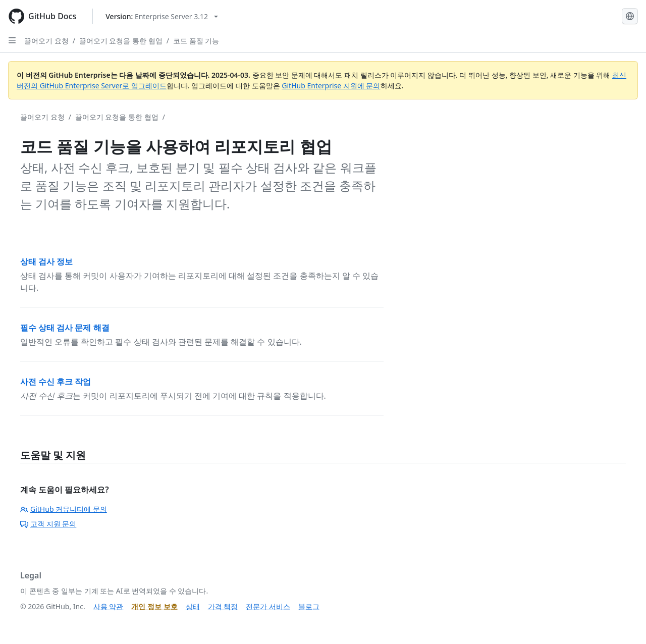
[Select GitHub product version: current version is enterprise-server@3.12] (162, 16)
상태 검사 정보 (46, 261)
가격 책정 (223, 606)
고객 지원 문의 (48, 524)
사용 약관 (109, 606)
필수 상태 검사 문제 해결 (65, 328)
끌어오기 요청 (46, 41)
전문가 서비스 (268, 606)
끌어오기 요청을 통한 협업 (121, 41)
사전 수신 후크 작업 (56, 382)
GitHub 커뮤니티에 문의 (64, 509)
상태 (193, 606)
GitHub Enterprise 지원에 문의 (331, 86)
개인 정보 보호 (154, 606)
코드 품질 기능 (196, 41)
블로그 (309, 606)
